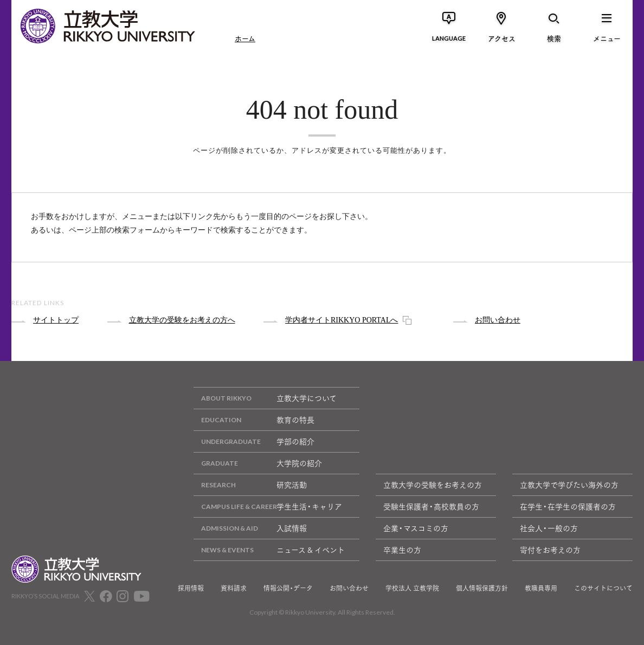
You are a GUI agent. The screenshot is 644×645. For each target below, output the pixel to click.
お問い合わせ (349, 588)
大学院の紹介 (258, 463)
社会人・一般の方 (549, 528)
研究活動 (250, 485)
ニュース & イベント (269, 550)
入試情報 (250, 528)
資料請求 (234, 588)
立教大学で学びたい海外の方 (569, 485)
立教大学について (265, 398)
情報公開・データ (288, 588)
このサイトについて (603, 588)
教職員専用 (541, 588)
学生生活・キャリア (268, 507)
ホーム (245, 38)
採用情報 (191, 588)
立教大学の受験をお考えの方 (433, 485)
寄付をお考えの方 (550, 550)
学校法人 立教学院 (412, 588)
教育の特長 (254, 420)
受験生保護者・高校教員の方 (431, 506)
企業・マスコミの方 (416, 528)
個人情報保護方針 (482, 588)
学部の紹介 (254, 441)
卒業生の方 (402, 550)
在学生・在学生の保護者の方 (568, 506)
